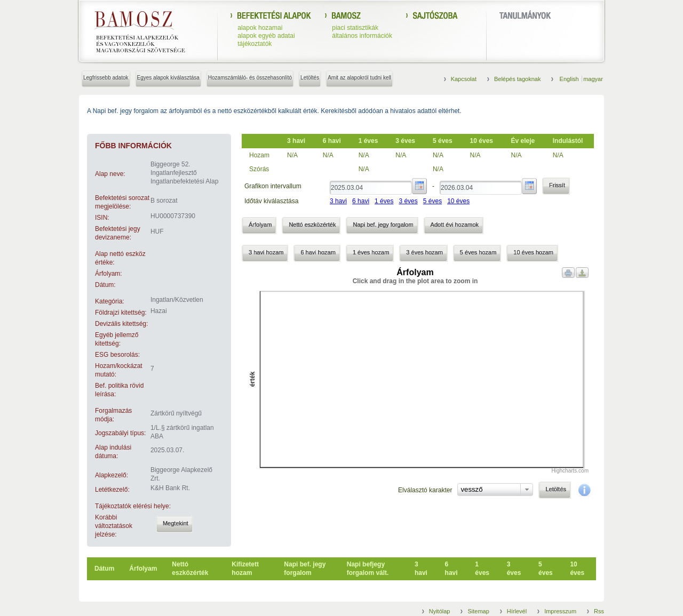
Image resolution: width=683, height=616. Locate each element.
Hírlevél (517, 611)
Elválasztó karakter (425, 490)
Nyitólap (440, 611)
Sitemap (478, 611)
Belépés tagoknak (517, 79)
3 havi (338, 201)
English (570, 79)
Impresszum (560, 611)
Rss (599, 611)
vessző (471, 489)
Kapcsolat (464, 79)
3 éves (408, 201)
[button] (174, 524)
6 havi (361, 201)
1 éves (384, 201)
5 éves (432, 201)
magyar (593, 79)
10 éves (458, 201)
